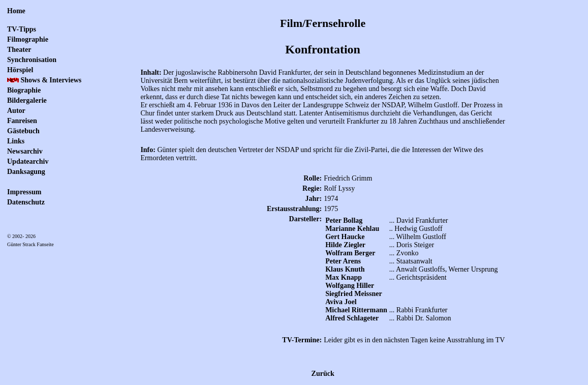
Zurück (323, 374)
